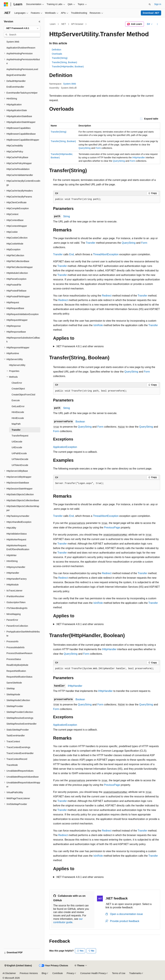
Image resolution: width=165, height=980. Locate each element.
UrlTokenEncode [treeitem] (20, 465)
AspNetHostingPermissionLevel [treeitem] (22, 69)
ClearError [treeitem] (17, 383)
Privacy (70, 973)
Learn (53, 24)
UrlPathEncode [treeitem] (19, 453)
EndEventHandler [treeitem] (15, 87)
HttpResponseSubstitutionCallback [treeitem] (23, 340)
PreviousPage (112, 528)
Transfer (91, 243)
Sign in (158, 4)
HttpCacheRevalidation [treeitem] (18, 169)
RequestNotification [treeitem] (16, 671)
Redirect (107, 296)
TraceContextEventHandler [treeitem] (20, 753)
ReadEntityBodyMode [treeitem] (17, 665)
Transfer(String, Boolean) (65, 62)
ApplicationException (65, 447)
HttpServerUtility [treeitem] (17, 365)
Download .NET (151, 13)
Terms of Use (119, 973)
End (71, 254)
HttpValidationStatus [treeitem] (17, 534)
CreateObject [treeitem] (18, 389)
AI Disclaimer (9, 973)
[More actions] (157, 24)
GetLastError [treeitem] (18, 406)
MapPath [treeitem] (16, 424)
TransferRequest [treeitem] (20, 436)
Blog (44, 973)
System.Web (70, 84)
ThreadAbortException (106, 254)
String (67, 216)
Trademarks (135, 973)
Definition (57, 50)
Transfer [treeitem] (16, 430)
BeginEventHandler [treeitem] (16, 75)
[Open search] (150, 4)
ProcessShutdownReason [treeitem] (19, 653)
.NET (63, 24)
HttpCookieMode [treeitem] (15, 244)
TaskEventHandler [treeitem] (16, 736)
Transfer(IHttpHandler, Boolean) (68, 67)
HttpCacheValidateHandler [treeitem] (20, 175)
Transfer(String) (60, 58)
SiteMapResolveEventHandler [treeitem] (22, 724)
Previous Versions (29, 973)
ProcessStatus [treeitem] (14, 659)
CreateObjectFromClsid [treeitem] (23, 395)
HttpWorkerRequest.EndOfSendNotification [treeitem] (18, 547)
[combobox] (22, 28)
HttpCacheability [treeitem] (15, 146)
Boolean (80, 422)
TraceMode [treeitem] (12, 765)
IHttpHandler (139, 158)
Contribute (58, 973)
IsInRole (98, 325)
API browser (77, 24)
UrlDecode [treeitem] (17, 442)
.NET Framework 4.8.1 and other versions (80, 346)
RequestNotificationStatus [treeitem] (19, 677)
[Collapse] (39, 22)
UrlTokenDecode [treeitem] (20, 459)
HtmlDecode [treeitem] (18, 412)
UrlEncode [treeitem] (17, 447)
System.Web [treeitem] (13, 42)
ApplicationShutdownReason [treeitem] (21, 48)
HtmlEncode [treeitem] (18, 418)
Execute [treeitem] (16, 400)
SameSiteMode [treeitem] (14, 683)
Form (98, 148)
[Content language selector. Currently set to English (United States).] (18, 966)
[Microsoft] (6, 4)
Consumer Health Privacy (93, 973)
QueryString (85, 148)
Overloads (57, 54)
